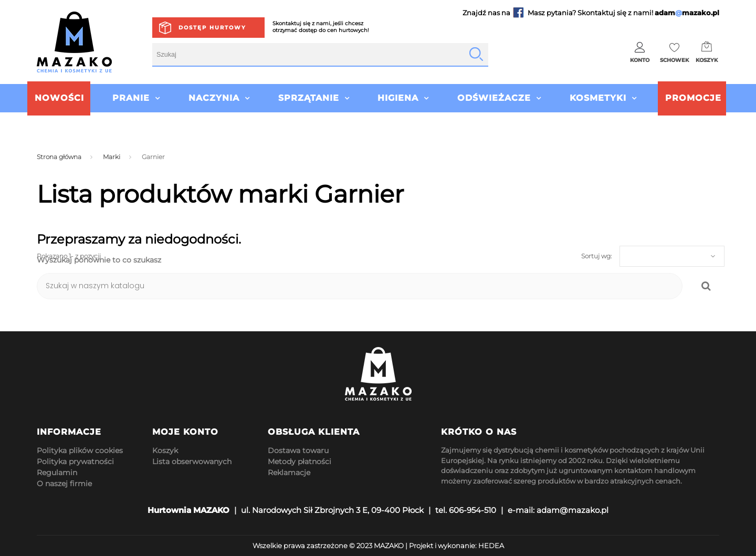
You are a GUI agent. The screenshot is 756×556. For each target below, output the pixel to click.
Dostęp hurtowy (212, 28)
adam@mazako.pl (573, 510)
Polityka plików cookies (80, 450)
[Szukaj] (360, 286)
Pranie (131, 98)
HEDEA (491, 545)
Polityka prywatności (75, 461)
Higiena (398, 98)
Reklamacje (289, 473)
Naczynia (214, 98)
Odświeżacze (494, 98)
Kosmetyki (598, 98)
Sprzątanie (309, 98)
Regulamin (57, 473)
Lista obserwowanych (192, 461)
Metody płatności (300, 461)
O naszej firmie (64, 484)
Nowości (59, 98)
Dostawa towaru (298, 450)
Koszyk (165, 450)
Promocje (693, 98)
